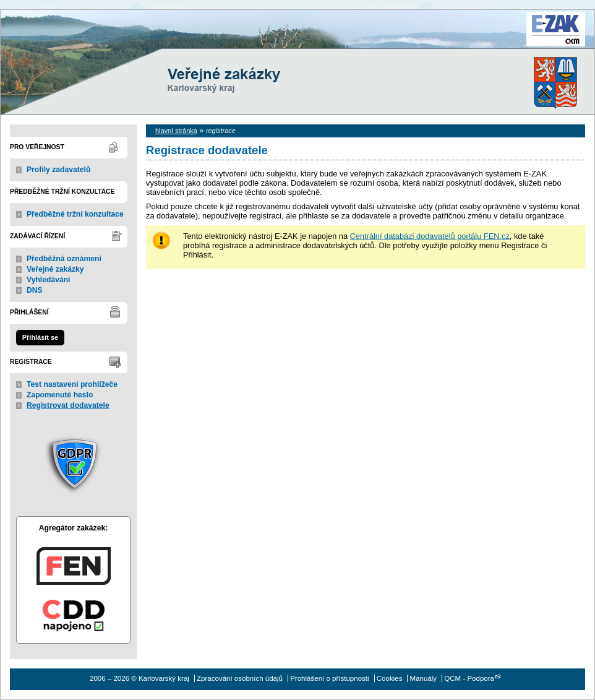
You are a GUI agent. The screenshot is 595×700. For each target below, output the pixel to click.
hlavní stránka (176, 131)
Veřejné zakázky (55, 269)
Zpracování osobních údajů (240, 678)
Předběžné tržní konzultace (75, 214)
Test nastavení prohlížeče (72, 384)
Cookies (390, 678)
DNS (35, 290)
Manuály (424, 678)
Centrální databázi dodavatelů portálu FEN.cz (430, 236)
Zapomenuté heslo (60, 395)
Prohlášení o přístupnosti (329, 678)
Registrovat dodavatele (68, 405)
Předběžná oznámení (64, 259)
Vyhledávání (49, 280)
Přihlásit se (40, 337)
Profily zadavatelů (58, 170)
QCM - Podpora (469, 678)
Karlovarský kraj (260, 40)
